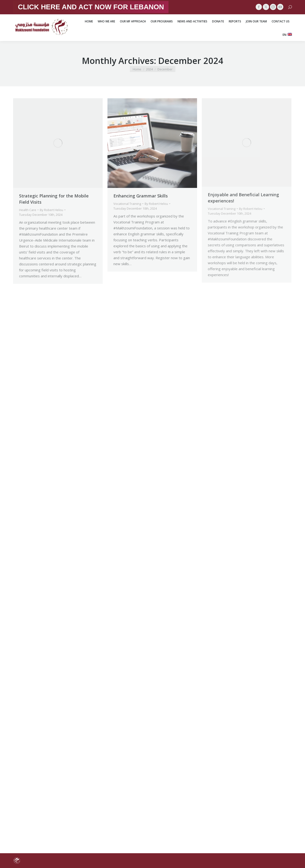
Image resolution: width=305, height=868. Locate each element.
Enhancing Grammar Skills (141, 196)
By (51, 210)
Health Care (28, 210)
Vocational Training (127, 204)
